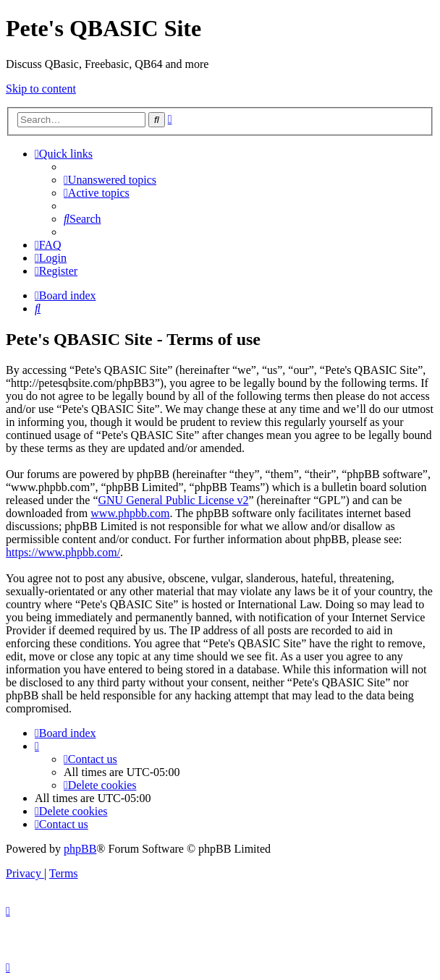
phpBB (80, 849)
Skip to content (41, 89)
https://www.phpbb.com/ (63, 552)
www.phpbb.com (130, 513)
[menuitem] (110, 180)
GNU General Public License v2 (173, 500)
